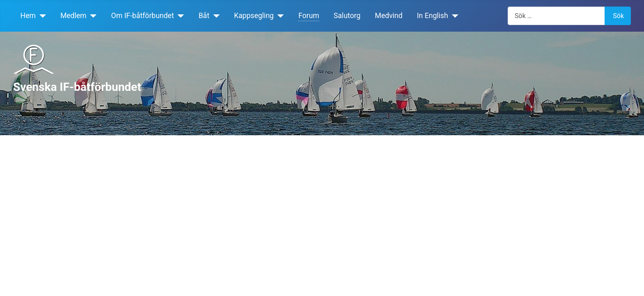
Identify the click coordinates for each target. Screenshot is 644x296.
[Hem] (41, 16)
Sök (618, 16)
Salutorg (347, 16)
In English (432, 16)
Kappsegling (254, 16)
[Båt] (215, 16)
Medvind (389, 16)
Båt (204, 16)
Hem (28, 16)
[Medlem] (92, 16)
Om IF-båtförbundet (143, 16)
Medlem (74, 16)
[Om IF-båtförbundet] (179, 16)
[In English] (453, 16)
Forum (309, 16)
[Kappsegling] (279, 16)
